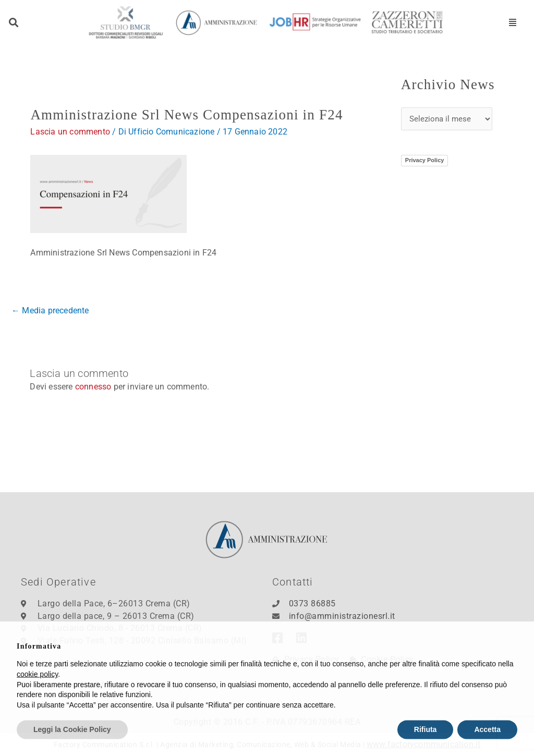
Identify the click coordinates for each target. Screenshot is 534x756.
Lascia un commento (70, 132)
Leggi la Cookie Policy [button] (72, 745)
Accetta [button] (487, 745)
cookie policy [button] (37, 689)
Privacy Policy (425, 160)
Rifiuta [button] (426, 745)
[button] (14, 23)
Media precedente (50, 310)
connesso (93, 387)
